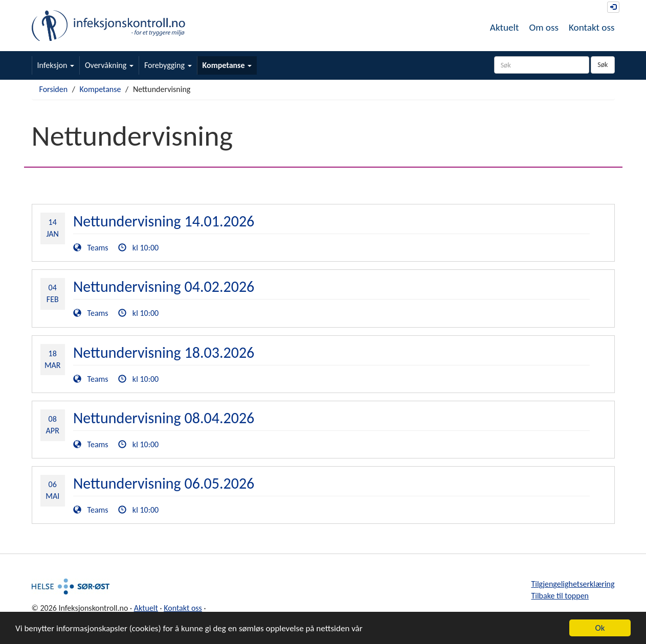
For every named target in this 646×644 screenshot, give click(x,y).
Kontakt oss (592, 27)
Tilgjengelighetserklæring (573, 584)
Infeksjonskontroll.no (108, 26)
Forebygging (168, 65)
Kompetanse (227, 65)
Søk (603, 65)
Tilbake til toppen (560, 596)
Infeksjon (56, 65)
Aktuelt (505, 27)
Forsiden (54, 89)
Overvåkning (109, 65)
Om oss (544, 27)
